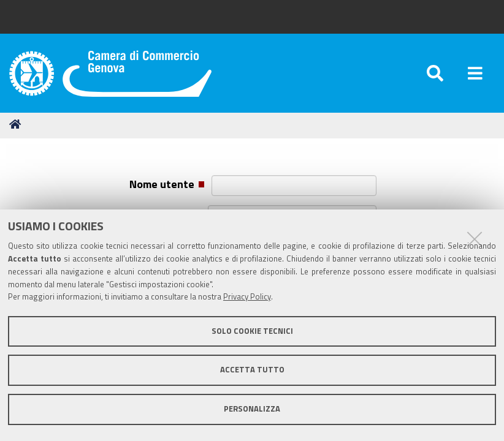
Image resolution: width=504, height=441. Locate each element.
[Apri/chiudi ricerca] (435, 73)
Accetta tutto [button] (252, 370)
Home (17, 124)
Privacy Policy (247, 297)
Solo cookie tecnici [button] (252, 331)
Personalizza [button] (252, 409)
